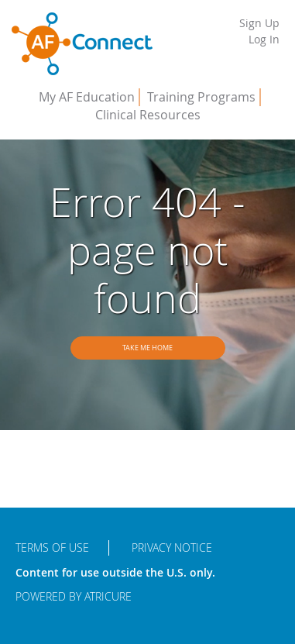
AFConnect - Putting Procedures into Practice (82, 44)
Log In (264, 39)
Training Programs (201, 97)
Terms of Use (52, 548)
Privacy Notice (172, 548)
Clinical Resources (148, 115)
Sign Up (259, 23)
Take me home (147, 348)
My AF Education (87, 97)
